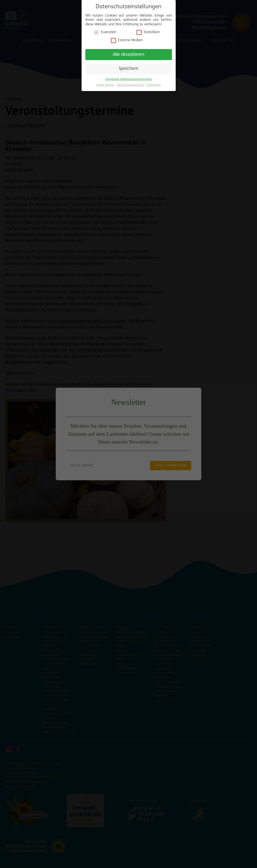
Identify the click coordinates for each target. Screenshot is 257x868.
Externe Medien (127, 40)
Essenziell (105, 32)
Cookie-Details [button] (105, 85)
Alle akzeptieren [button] (128, 55)
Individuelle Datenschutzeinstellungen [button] (128, 79)
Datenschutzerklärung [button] (131, 85)
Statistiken (148, 32)
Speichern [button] (128, 69)
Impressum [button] (154, 85)
